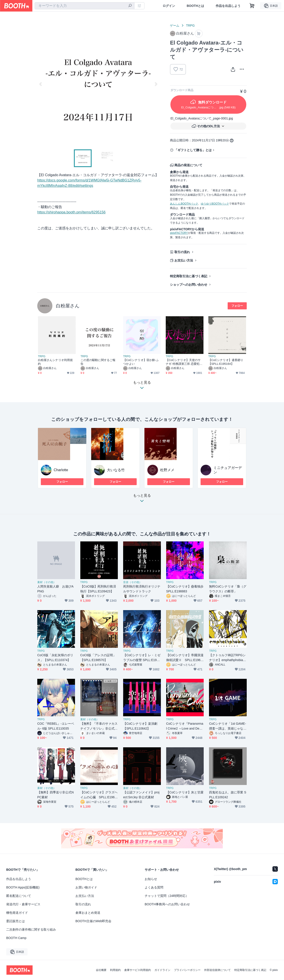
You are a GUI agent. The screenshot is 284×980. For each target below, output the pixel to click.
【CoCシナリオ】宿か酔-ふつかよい (141, 362)
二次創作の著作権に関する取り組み (31, 929)
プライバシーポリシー (187, 970)
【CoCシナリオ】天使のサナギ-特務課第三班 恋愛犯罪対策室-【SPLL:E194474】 (184, 362)
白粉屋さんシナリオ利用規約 (55, 362)
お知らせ (151, 879)
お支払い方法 (184, 260)
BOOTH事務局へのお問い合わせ (167, 904)
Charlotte (61, 470)
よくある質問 (154, 887)
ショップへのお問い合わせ (189, 285)
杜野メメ (167, 470)
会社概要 (101, 970)
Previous (41, 84)
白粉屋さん (68, 306)
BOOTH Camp (16, 938)
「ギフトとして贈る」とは (193, 150)
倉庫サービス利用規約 (138, 970)
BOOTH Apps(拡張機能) (23, 887)
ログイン (169, 6)
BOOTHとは (195, 6)
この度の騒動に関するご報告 (98, 362)
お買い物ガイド (86, 887)
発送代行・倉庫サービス (23, 904)
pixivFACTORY (179, 233)
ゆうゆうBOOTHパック (215, 204)
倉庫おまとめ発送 (88, 913)
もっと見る (142, 499)
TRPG (190, 25)
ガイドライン (162, 970)
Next (156, 84)
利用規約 (115, 970)
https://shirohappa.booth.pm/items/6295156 (71, 212)
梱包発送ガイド (17, 913)
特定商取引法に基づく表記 (189, 276)
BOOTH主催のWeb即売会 (93, 921)
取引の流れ (182, 252)
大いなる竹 (116, 470)
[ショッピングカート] (252, 6)
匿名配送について (19, 896)
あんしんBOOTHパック (184, 204)
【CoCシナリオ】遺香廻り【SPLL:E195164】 (226, 362)
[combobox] (85, 6)
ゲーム (175, 25)
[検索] (130, 6)
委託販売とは (16, 921)
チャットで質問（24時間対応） (167, 896)
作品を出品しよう (228, 6)
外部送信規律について (217, 970)
